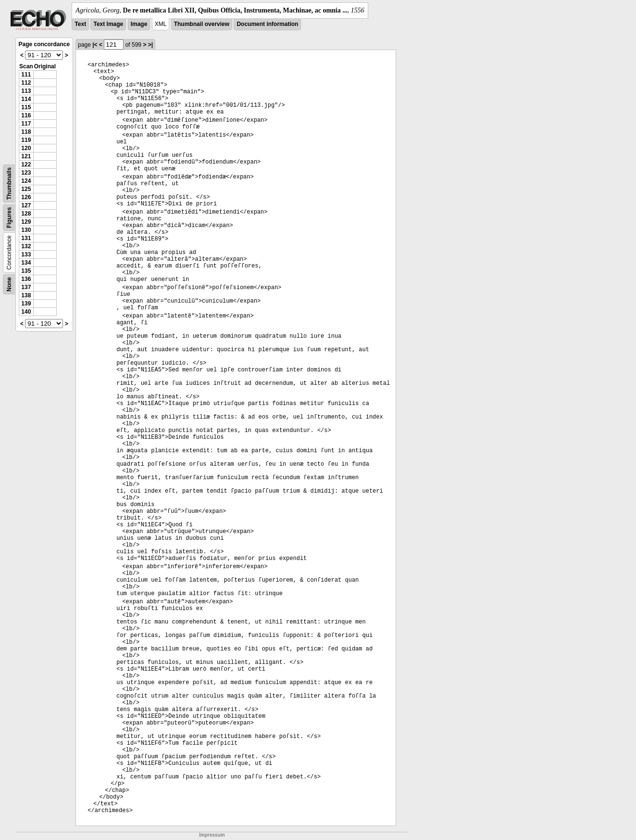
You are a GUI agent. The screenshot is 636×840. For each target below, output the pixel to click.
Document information (267, 24)
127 (26, 205)
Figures (9, 218)
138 (26, 295)
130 (26, 230)
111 (26, 75)
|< (95, 45)
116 (26, 115)
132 (26, 246)
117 (26, 124)
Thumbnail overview (202, 24)
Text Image (108, 24)
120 (26, 148)
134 (26, 263)
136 (26, 279)
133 (26, 255)
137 (26, 287)
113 (26, 91)
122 (26, 165)
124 (26, 181)
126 (26, 197)
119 (26, 140)
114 (26, 99)
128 (26, 214)
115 (26, 107)
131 (26, 238)
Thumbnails (9, 184)
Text (80, 24)
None (9, 284)
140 (26, 312)
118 (26, 132)
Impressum (212, 835)
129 (26, 222)
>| (150, 45)
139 (26, 304)
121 (26, 156)
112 (26, 83)
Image (139, 24)
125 (26, 189)
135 (26, 271)
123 (26, 173)
